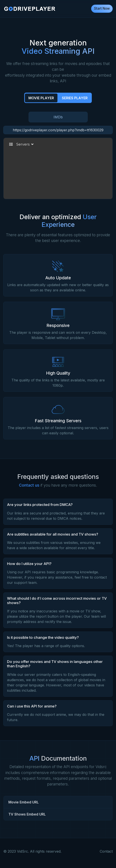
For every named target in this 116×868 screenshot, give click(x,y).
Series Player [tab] (75, 98)
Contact (106, 851)
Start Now (102, 8)
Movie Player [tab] (41, 98)
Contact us (29, 485)
